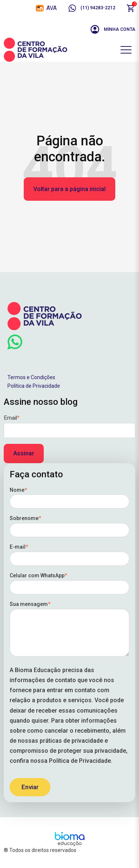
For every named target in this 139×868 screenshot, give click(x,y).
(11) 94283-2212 (92, 8)
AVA (52, 8)
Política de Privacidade (34, 386)
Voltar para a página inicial (69, 189)
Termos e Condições (31, 377)
